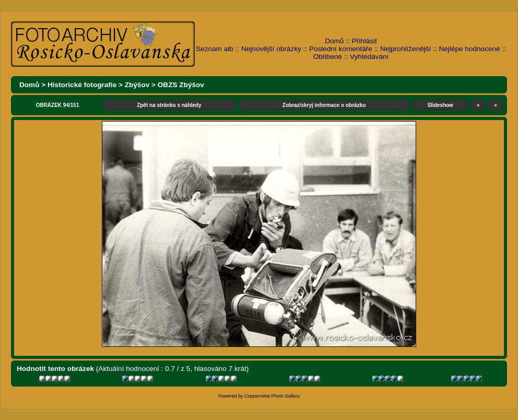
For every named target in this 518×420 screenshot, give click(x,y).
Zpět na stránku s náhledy (169, 105)
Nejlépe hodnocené (469, 49)
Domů (334, 41)
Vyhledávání (369, 57)
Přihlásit (364, 41)
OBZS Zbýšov (181, 85)
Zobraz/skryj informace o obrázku (324, 105)
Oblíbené (328, 57)
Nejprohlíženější (405, 49)
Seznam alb (215, 49)
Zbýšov (137, 85)
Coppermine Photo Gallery (272, 396)
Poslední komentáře (341, 49)
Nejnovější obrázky (271, 49)
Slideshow (440, 105)
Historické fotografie (82, 85)
